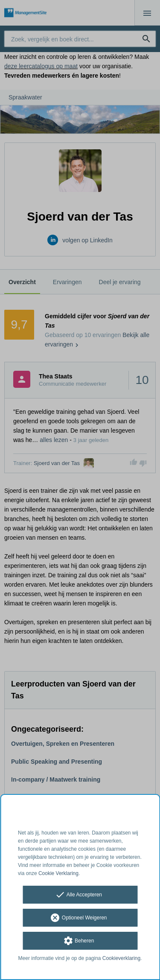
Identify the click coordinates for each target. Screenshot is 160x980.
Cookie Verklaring (58, 873)
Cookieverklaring (121, 958)
